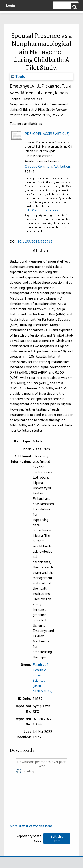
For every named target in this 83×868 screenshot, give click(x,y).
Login (11, 5)
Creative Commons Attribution (47, 166)
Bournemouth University (10, 17)
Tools (18, 76)
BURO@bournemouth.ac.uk (41, 210)
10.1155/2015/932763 (35, 241)
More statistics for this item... (32, 826)
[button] (57, 838)
